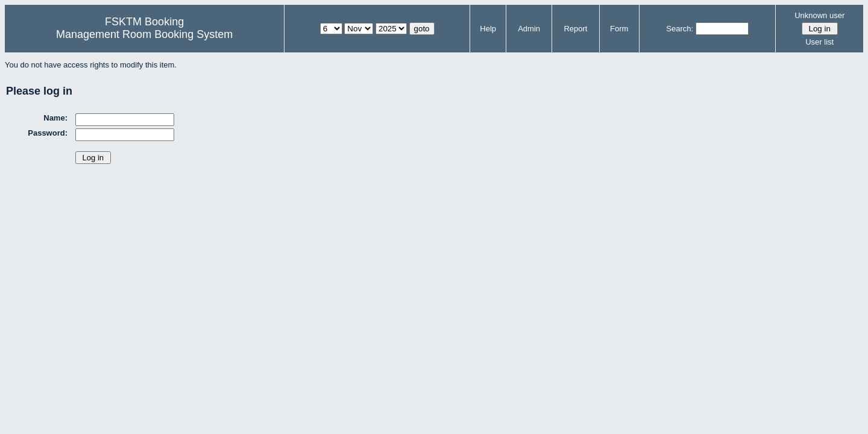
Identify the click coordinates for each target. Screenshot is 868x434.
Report (575, 29)
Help (488, 29)
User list (819, 42)
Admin (529, 29)
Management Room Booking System (144, 34)
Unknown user (819, 15)
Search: (680, 29)
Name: (55, 118)
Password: (48, 133)
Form (619, 29)
